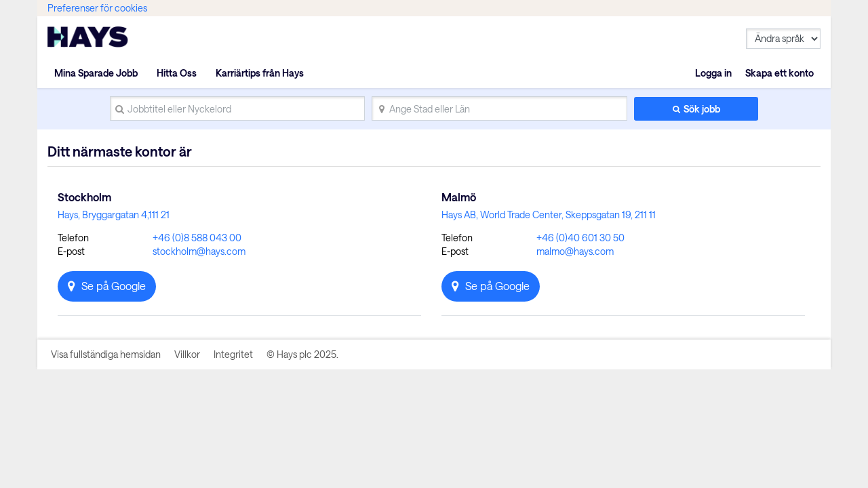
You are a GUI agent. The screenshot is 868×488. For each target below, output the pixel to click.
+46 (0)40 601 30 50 (580, 238)
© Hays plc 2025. (302, 354)
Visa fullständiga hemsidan (106, 354)
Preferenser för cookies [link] (97, 8)
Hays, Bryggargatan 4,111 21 (114, 215)
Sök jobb (702, 109)
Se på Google (114, 286)
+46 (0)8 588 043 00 (197, 238)
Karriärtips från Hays (260, 73)
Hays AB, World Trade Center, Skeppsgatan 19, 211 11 (549, 215)
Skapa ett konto (780, 73)
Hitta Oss (177, 73)
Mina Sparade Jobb (96, 73)
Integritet (233, 354)
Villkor (187, 354)
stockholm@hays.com (199, 251)
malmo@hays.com (575, 251)
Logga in (713, 73)
